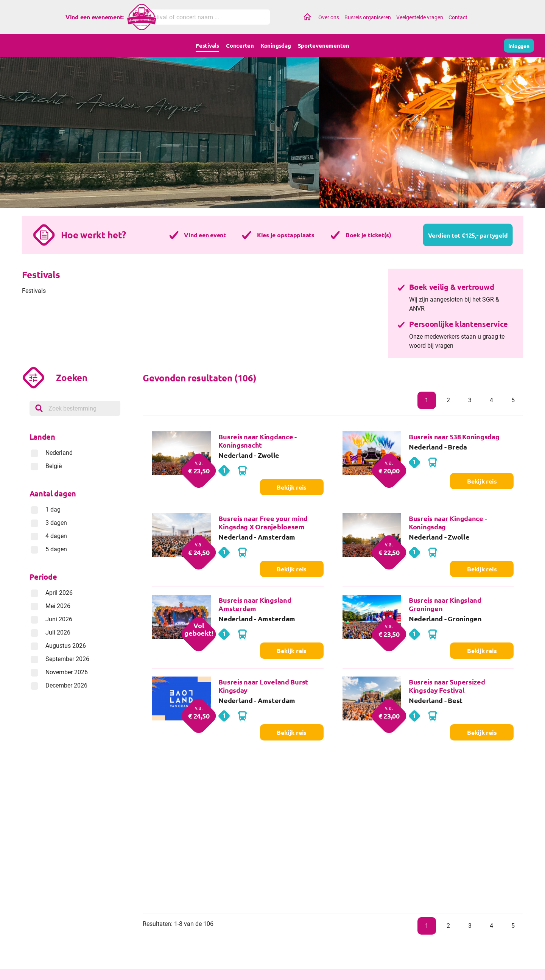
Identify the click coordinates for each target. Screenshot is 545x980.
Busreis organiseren (368, 17)
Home (307, 17)
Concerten (240, 45)
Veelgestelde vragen (420, 17)
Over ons (329, 17)
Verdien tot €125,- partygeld (468, 235)
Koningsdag (276, 45)
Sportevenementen (324, 45)
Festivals (207, 45)
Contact (458, 17)
